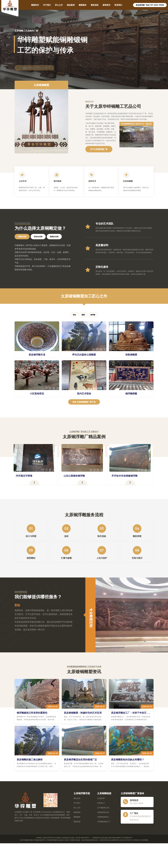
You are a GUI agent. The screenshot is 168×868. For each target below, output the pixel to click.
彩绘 (74, 315)
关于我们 (47, 5)
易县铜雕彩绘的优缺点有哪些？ (128, 759)
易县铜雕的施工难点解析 (30, 759)
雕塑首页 (35, 5)
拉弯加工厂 (101, 803)
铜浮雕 (93, 315)
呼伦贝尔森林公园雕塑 (84, 355)
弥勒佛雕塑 (131, 355)
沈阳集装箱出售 (103, 812)
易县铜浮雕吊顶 (37, 355)
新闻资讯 (106, 5)
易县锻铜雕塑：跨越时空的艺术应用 (83, 713)
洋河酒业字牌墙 (26, 476)
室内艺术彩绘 (84, 394)
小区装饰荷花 (37, 394)
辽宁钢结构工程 (103, 808)
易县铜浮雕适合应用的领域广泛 (80, 759)
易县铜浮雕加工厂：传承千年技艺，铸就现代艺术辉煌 (131, 713)
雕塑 (83, 315)
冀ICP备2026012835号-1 (83, 838)
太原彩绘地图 (104, 838)
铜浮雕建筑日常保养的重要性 (32, 713)
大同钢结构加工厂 (104, 822)
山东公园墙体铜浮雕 (76, 476)
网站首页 (77, 798)
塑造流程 (95, 5)
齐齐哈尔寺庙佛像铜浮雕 (126, 476)
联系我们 (118, 5)
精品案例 (71, 5)
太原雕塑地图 (96, 838)
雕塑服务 (83, 5)
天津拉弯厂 (101, 798)
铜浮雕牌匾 (131, 394)
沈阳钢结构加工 (103, 817)
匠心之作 (59, 5)
